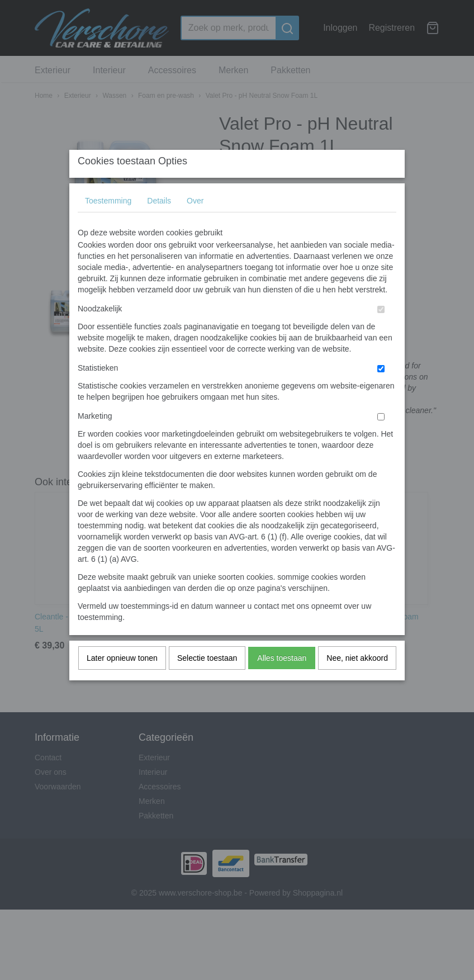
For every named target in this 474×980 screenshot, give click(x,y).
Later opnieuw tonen (122, 680)
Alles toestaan (282, 680)
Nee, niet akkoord (357, 680)
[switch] (381, 331)
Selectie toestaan (207, 680)
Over (195, 222)
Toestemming (108, 222)
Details (159, 222)
